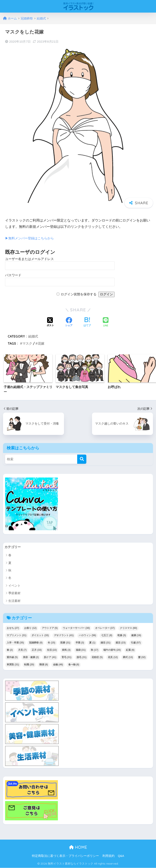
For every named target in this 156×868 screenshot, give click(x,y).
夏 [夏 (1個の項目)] (92, 643)
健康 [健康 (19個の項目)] (136, 636)
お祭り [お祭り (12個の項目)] (30, 628)
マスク (27, 343)
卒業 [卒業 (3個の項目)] (80, 643)
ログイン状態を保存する (79, 294)
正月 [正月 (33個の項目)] (37, 650)
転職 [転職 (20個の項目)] (29, 665)
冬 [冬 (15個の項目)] (51, 643)
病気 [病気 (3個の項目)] (66, 650)
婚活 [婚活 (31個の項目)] (106, 643)
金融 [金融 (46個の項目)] (58, 665)
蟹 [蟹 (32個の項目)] (142, 657)
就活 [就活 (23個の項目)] (121, 643)
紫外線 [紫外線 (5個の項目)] (12, 657)
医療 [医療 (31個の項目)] (65, 643)
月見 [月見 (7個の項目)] (22, 650)
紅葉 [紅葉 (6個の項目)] (130, 650)
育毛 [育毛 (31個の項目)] (67, 657)
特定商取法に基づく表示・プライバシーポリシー (65, 856)
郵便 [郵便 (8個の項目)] (44, 665)
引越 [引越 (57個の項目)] (136, 643)
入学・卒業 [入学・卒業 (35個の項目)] (15, 643)
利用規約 (108, 856)
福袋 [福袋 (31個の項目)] (81, 650)
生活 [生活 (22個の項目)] (52, 650)
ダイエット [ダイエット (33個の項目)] (40, 636)
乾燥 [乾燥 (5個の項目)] (122, 636)
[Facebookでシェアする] (69, 322)
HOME (78, 847)
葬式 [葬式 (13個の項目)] (128, 657)
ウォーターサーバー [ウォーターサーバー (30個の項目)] (76, 628)
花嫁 (41, 343)
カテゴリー (13, 547)
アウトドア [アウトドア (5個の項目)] (50, 628)
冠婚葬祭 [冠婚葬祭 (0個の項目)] (36, 643)
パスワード (13, 275)
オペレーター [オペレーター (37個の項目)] (105, 628)
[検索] (82, 459)
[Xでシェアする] (50, 322)
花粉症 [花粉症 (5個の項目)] (97, 657)
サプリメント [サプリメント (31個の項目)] (17, 636)
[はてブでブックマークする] (87, 322)
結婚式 (33, 336)
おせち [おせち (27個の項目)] (13, 628)
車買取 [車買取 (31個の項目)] (13, 665)
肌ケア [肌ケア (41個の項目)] (50, 657)
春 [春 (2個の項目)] (10, 650)
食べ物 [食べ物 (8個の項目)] (74, 665)
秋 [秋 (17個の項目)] (95, 650)
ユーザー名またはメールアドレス (29, 259)
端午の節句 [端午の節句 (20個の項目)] (112, 650)
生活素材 (14, 601)
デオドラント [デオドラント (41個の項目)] (64, 636)
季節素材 (14, 593)
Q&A (121, 856)
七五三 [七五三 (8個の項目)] (107, 636)
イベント (14, 586)
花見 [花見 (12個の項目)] (113, 657)
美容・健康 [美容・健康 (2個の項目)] (31, 657)
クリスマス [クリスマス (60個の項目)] (128, 628)
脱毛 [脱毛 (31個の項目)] (82, 657)
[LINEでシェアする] (106, 322)
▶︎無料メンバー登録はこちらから (31, 238)
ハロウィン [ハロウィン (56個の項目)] (87, 636)
